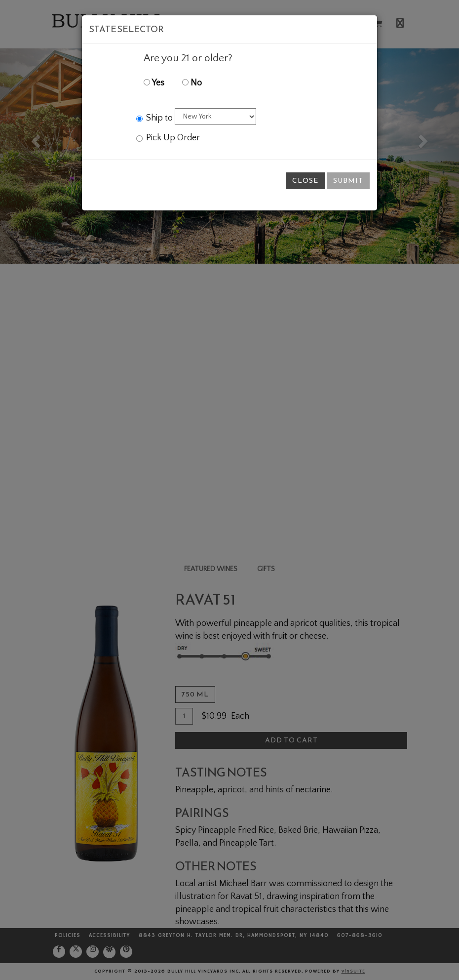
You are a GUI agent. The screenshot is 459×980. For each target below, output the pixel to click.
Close (305, 181)
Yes (154, 83)
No (192, 83)
